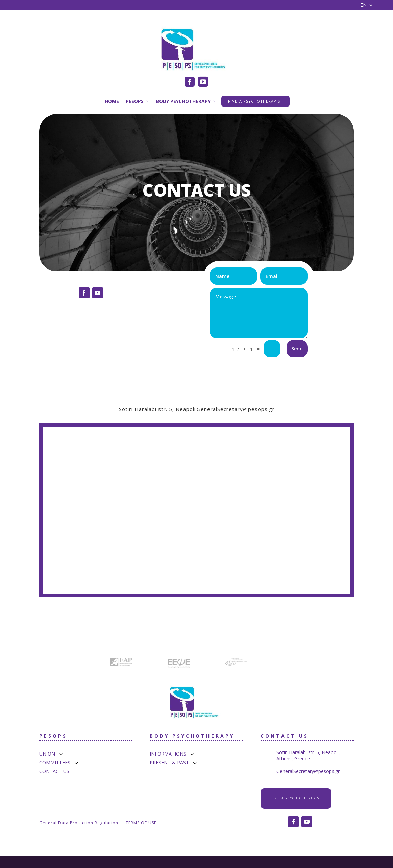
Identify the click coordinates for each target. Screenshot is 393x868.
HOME (112, 101)
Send (297, 348)
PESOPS (138, 101)
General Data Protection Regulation (79, 823)
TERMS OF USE (141, 823)
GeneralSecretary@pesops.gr (236, 409)
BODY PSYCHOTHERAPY (186, 101)
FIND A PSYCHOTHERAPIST (255, 101)
